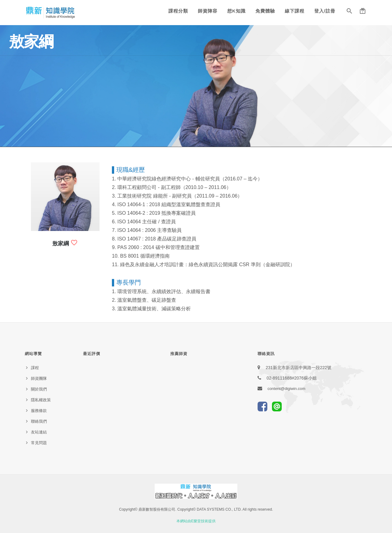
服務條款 (39, 411)
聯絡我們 (39, 421)
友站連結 (39, 432)
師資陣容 (208, 11)
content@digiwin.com (286, 389)
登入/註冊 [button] (325, 11)
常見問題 (39, 443)
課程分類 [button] (178, 11)
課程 (35, 368)
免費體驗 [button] (265, 11)
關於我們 (39, 389)
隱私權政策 (41, 400)
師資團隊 (39, 378)
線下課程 (295, 11)
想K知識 (236, 11)
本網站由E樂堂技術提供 (196, 521)
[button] (349, 12)
